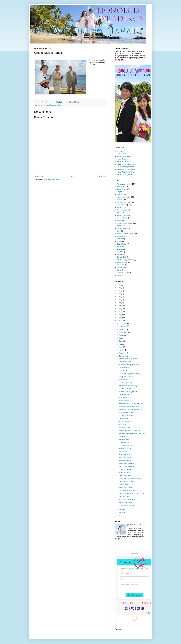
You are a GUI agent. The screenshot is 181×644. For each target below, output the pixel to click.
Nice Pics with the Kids (126, 413)
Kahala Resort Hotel (125, 383)
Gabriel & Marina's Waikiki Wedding (131, 404)
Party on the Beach (125, 422)
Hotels (119, 221)
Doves (119, 270)
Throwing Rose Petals (126, 416)
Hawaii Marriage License (125, 260)
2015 (119, 318)
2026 (119, 285)
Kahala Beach (44, 105)
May (121, 344)
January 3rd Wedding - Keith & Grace (131, 493)
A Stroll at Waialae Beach (127, 499)
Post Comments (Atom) (52, 180)
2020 (119, 303)
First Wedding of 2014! (126, 505)
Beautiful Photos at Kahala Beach (130, 410)
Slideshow (120, 252)
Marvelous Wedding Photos (128, 359)
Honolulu (120, 187)
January (122, 356)
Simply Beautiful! (124, 472)
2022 (119, 297)
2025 (119, 288)
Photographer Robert (56, 105)
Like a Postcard (124, 368)
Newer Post (39, 176)
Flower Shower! (124, 401)
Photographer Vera (123, 202)
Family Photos (122, 210)
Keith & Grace (123, 484)
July (121, 338)
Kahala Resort (122, 215)
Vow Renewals (122, 205)
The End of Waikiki (125, 389)
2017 (119, 312)
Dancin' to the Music (126, 502)
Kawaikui (120, 249)
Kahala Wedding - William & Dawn (130, 478)
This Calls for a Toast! (126, 445)
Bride (119, 213)
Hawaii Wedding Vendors (125, 172)
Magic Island (121, 192)
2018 (119, 309)
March (121, 350)
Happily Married (124, 439)
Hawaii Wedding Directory (126, 167)
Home (71, 176)
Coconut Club (121, 257)
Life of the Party (124, 496)
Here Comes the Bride (126, 463)
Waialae (120, 200)
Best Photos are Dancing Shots (129, 431)
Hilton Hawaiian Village (125, 223)
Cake (119, 231)
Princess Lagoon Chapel (125, 234)
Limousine (120, 239)
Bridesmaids (121, 236)
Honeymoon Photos (124, 197)
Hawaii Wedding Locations (126, 169)
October (122, 329)
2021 (119, 300)
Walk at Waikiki (124, 398)
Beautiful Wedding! (125, 460)
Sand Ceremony (124, 454)
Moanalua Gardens (123, 273)
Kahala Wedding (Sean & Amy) (129, 374)
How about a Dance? (126, 487)
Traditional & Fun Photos (127, 481)
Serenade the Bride (125, 428)
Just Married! (123, 452)
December (123, 323)
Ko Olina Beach (122, 262)
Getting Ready (122, 244)
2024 (119, 291)
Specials (120, 275)
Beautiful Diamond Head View (129, 407)
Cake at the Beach (125, 475)
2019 (119, 306)
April (121, 347)
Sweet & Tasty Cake (125, 448)
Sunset (119, 207)
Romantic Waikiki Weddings (128, 386)
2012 (119, 513)
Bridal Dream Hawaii (124, 156)
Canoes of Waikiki (125, 395)
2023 (119, 294)
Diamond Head (122, 228)
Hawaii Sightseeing (123, 162)
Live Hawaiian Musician (127, 490)
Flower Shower (124, 442)
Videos (119, 226)
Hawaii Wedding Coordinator (127, 164)
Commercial (121, 267)
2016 (119, 315)
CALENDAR (121, 151)
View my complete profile (123, 542)
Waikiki (119, 194)
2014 (119, 321)
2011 (119, 516)
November (123, 326)
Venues (119, 241)
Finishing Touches (125, 469)
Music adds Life (124, 425)
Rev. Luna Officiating (126, 457)
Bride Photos (123, 380)
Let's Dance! (123, 437)
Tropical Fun (123, 371)
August (122, 335)
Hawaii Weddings (123, 159)
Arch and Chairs (122, 218)
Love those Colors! (125, 362)
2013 (119, 510)
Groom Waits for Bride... (127, 466)
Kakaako (120, 254)
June (121, 341)
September (123, 332)
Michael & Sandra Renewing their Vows (132, 433)
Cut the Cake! (123, 419)
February (122, 353)
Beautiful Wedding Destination (129, 365)
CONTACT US (122, 154)
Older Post (103, 176)
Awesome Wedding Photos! (128, 392)
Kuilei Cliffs (121, 265)
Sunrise (119, 247)
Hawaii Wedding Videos (125, 175)
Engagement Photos (126, 377)
